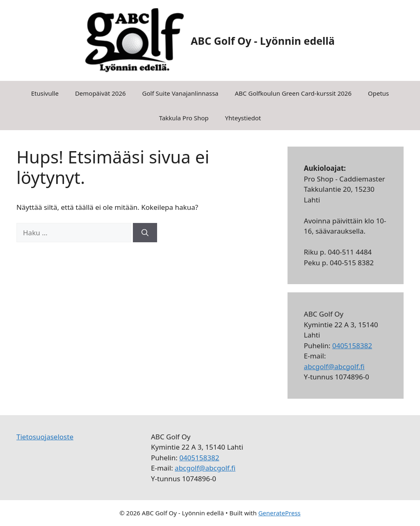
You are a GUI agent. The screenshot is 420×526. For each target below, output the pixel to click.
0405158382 (352, 346)
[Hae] (145, 233)
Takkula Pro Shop (184, 118)
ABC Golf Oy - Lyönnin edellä (263, 41)
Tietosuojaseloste (45, 437)
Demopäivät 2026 (100, 93)
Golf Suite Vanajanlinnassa (180, 93)
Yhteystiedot (243, 118)
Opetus (378, 93)
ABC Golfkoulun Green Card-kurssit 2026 (293, 93)
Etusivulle (45, 93)
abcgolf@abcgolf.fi (334, 366)
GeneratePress (280, 513)
